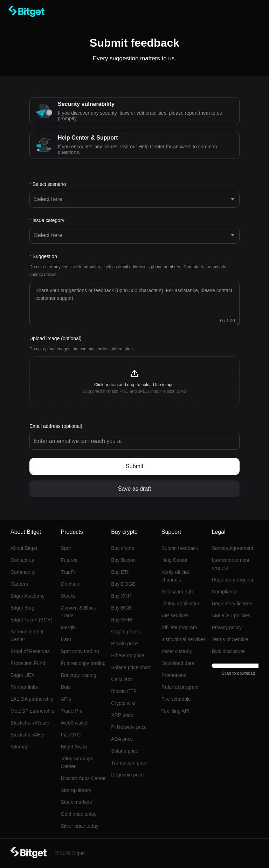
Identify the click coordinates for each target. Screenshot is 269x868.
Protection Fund (28, 663)
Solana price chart (131, 667)
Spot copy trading (80, 651)
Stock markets (77, 802)
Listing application (181, 604)
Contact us (22, 560)
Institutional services (184, 639)
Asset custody (177, 651)
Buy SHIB (122, 620)
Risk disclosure (228, 651)
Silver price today (80, 826)
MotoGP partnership (32, 711)
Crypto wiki (123, 703)
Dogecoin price (127, 775)
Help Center (175, 560)
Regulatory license (232, 604)
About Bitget (24, 548)
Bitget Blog (22, 608)
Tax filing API (175, 711)
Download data (178, 663)
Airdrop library (76, 790)
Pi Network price (129, 727)
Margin (68, 627)
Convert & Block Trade (78, 612)
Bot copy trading (79, 675)
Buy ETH (121, 572)
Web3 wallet (74, 723)
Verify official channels (175, 576)
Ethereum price (128, 655)
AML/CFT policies (231, 615)
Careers (19, 584)
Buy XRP (121, 596)
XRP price (122, 715)
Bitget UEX (22, 675)
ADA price (122, 739)
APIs (66, 699)
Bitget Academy (27, 596)
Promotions (174, 675)
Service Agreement (232, 548)
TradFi (68, 572)
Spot (66, 548)
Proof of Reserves (30, 651)
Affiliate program (179, 627)
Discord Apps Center (83, 778)
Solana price (125, 751)
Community (23, 572)
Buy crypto (123, 548)
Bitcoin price (124, 644)
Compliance (225, 592)
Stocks (68, 596)
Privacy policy (227, 627)
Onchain (70, 584)
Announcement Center (27, 635)
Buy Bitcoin (123, 560)
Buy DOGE (123, 584)
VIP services (175, 615)
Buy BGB (121, 608)
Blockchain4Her (28, 735)
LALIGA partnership (32, 699)
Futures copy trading (83, 663)
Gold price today (79, 814)
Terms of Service (230, 639)
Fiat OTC (71, 735)
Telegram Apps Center (77, 762)
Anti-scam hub (177, 592)
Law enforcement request (230, 564)
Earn (66, 639)
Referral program (180, 687)
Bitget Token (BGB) (32, 620)
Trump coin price (129, 763)
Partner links (24, 687)
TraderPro (72, 711)
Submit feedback (180, 548)
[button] (134, 381)
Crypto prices (125, 632)
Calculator (122, 679)
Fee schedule (176, 699)
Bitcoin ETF (124, 691)
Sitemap (19, 747)
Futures (69, 560)
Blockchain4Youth (30, 723)
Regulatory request (232, 580)
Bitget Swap (74, 747)
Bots (66, 687)
